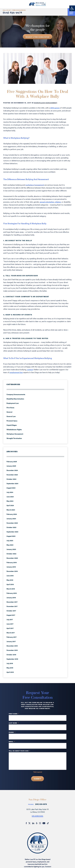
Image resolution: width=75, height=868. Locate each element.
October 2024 (11, 479)
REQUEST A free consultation (37, 37)
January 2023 (11, 549)
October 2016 (11, 655)
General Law (11, 416)
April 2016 (10, 672)
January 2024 (11, 519)
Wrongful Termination (14, 438)
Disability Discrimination (15, 399)
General (9, 412)
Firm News (10, 408)
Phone (31, 804)
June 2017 (10, 624)
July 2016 (10, 663)
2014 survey (55, 108)
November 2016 (12, 650)
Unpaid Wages (12, 425)
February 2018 (12, 593)
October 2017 (11, 611)
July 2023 (10, 540)
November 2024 (12, 475)
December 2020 (12, 558)
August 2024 (11, 488)
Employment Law (13, 403)
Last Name (14, 723)
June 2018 (10, 576)
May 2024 (10, 501)
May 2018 (10, 580)
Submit (38, 779)
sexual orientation (47, 202)
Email (12, 742)
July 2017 (10, 619)
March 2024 (11, 510)
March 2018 (11, 589)
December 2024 (12, 470)
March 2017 (11, 633)
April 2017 (10, 628)
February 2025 (12, 461)
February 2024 (12, 514)
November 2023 (12, 523)
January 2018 (11, 597)
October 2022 (11, 554)
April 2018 (10, 584)
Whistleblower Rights (14, 429)
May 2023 (10, 545)
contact (30, 370)
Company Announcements (16, 394)
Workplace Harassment (46, 103)
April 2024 (10, 505)
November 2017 (12, 606)
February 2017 (12, 637)
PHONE (12, 732)
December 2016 (12, 646)
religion (58, 202)
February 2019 (12, 562)
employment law (16, 372)
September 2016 (12, 659)
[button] (72, 8)
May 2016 (10, 668)
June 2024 (10, 497)
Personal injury (12, 421)
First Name (14, 714)
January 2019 (11, 567)
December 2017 (12, 602)
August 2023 (11, 536)
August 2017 (11, 615)
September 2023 (12, 532)
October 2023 (11, 527)
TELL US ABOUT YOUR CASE (19, 751)
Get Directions (37, 816)
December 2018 (12, 571)
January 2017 (11, 641)
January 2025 (11, 466)
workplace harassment (35, 185)
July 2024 (10, 492)
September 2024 (12, 483)
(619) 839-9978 (12, 13)
